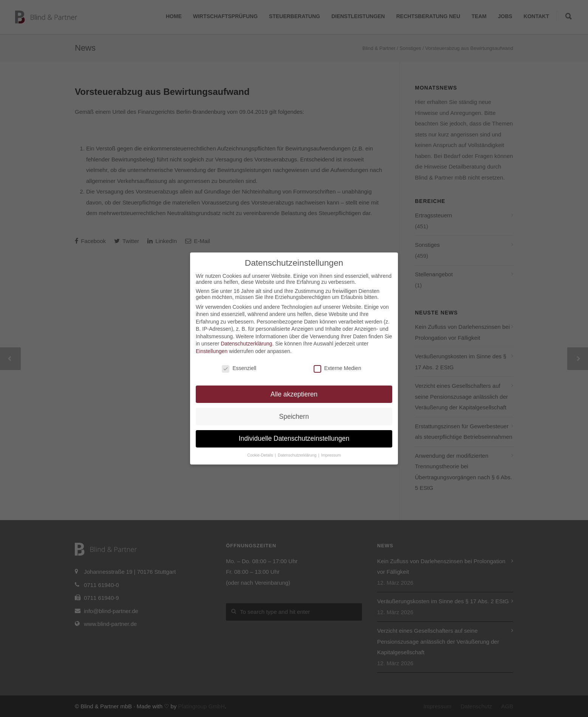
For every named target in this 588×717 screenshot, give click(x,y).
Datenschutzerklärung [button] (298, 455)
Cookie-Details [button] (261, 455)
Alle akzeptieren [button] (294, 394)
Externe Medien (337, 368)
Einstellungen (212, 351)
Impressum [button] (331, 455)
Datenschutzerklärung (246, 344)
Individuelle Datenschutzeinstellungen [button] (294, 438)
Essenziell (239, 368)
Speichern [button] (294, 417)
